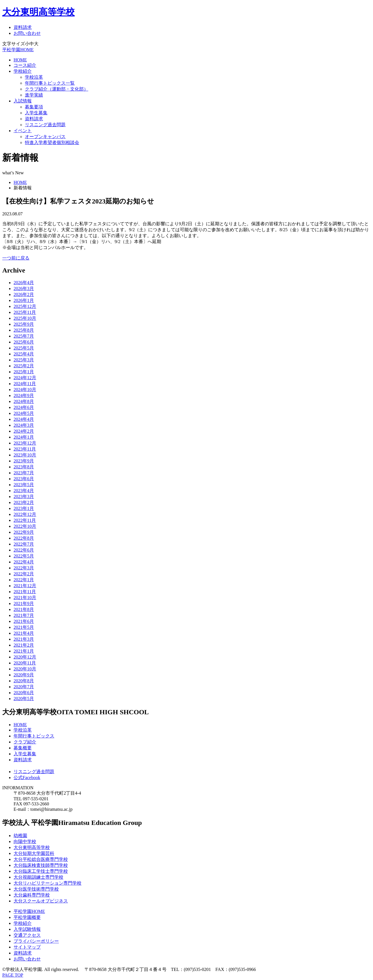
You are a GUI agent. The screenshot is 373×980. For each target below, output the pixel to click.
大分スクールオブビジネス (41, 901)
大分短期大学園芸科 (34, 853)
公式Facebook (27, 778)
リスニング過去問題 (45, 125)
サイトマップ (27, 947)
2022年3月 (24, 568)
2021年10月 (25, 598)
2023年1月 (24, 508)
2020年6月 (24, 693)
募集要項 (34, 107)
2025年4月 (24, 354)
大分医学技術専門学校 (36, 889)
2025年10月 (25, 318)
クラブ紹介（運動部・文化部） (57, 89)
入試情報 (23, 101)
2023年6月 (24, 479)
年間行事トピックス (34, 736)
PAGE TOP (13, 975)
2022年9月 (24, 532)
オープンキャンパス (45, 137)
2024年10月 (25, 390)
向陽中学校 (25, 841)
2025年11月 (25, 312)
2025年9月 (24, 324)
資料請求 (23, 27)
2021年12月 (25, 586)
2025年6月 (24, 342)
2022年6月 (24, 550)
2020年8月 (24, 681)
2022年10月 (25, 526)
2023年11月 (25, 449)
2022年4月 (24, 562)
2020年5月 (24, 699)
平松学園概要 (27, 917)
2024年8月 (24, 401)
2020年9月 (24, 675)
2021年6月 (24, 621)
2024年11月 (25, 384)
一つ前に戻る (16, 258)
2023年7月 (24, 473)
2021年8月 (24, 609)
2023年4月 (24, 491)
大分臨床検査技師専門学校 (41, 865)
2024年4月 (24, 419)
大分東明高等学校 (38, 12)
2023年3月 (24, 497)
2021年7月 (24, 615)
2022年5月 (24, 556)
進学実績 (34, 95)
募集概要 (23, 748)
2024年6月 (24, 407)
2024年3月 (24, 425)
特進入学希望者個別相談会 (52, 142)
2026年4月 (24, 283)
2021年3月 (24, 639)
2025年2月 (24, 366)
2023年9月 (24, 461)
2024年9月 (24, 395)
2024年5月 (24, 413)
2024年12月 (25, 378)
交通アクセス (27, 935)
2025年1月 (24, 372)
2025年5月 (24, 348)
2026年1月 (24, 300)
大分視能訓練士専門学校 (38, 877)
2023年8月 (24, 467)
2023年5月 (24, 485)
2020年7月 (24, 687)
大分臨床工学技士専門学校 (41, 871)
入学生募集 (36, 113)
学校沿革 (34, 77)
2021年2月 (24, 645)
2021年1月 (24, 651)
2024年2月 (24, 431)
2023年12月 (25, 443)
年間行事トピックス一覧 (50, 83)
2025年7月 (24, 336)
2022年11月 (25, 520)
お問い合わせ (27, 33)
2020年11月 (25, 663)
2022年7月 (24, 544)
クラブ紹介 (25, 742)
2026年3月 (24, 289)
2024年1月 (24, 437)
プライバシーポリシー (36, 941)
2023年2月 (24, 502)
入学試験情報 (27, 929)
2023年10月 (25, 455)
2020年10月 (25, 669)
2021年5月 (24, 627)
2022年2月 (24, 574)
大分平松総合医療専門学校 (41, 859)
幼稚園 (20, 836)
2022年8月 (24, 538)
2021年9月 (24, 603)
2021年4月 (24, 633)
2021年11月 (25, 592)
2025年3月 (24, 360)
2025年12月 (25, 306)
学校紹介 (23, 71)
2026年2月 (24, 294)
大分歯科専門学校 (32, 895)
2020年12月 (25, 657)
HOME (20, 60)
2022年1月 (24, 580)
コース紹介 (25, 65)
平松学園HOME (18, 50)
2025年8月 (24, 330)
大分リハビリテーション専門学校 (48, 883)
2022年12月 (25, 514)
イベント (23, 131)
